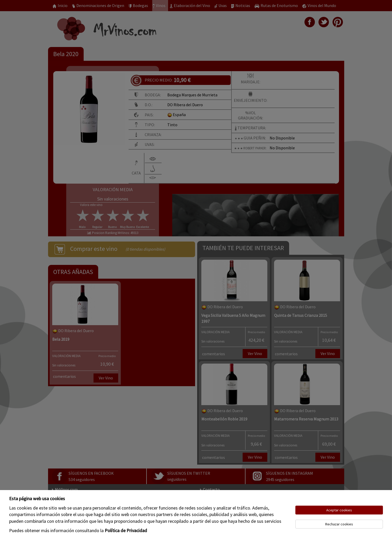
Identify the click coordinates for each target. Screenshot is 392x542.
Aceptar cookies (339, 510)
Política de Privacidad (126, 530)
